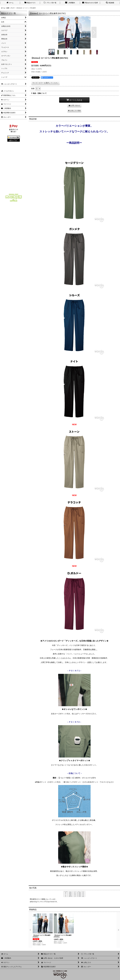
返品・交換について (39, 93)
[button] (110, 3)
